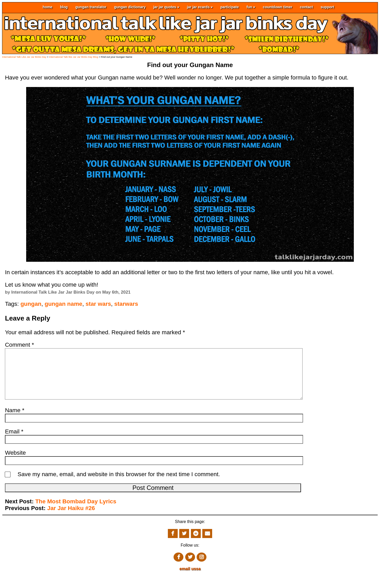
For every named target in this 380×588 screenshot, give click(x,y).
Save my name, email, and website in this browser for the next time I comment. (119, 485)
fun (251, 7)
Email (14, 442)
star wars (98, 304)
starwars (126, 304)
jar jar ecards (200, 7)
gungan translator (91, 7)
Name (15, 421)
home (48, 7)
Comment (19, 345)
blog (64, 7)
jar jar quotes (166, 7)
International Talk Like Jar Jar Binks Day (24, 57)
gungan (31, 304)
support (327, 7)
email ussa (190, 579)
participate (230, 7)
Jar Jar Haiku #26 (71, 518)
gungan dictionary (130, 7)
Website (15, 463)
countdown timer (278, 7)
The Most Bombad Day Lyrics (76, 512)
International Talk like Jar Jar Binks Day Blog (73, 57)
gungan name (63, 304)
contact (306, 7)
